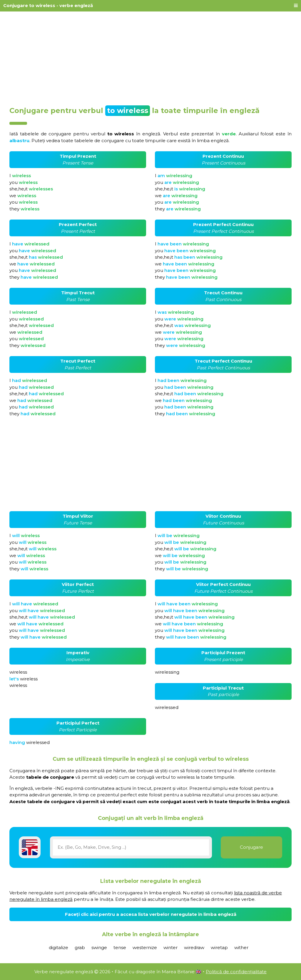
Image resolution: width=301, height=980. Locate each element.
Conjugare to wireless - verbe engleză (48, 5)
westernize (145, 947)
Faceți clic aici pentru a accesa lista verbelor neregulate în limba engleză (151, 914)
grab (80, 947)
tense (120, 947)
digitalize (58, 947)
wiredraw (194, 947)
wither (241, 947)
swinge (99, 947)
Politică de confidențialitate (236, 972)
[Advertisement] (150, 57)
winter (170, 947)
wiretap (219, 947)
